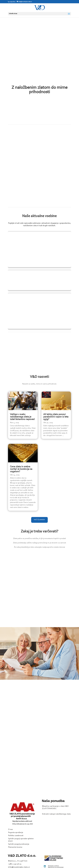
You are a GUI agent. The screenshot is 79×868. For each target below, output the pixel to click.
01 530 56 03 (12, 2)
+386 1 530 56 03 (15, 864)
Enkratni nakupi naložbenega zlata (56, 814)
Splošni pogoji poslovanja (19, 844)
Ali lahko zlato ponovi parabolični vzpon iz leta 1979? (56, 417)
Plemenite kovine (15, 847)
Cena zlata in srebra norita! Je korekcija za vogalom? (21, 469)
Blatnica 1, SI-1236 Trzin (18, 861)
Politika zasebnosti (16, 836)
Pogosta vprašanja (16, 833)
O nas (10, 829)
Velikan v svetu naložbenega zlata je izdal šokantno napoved (22, 417)
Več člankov (39, 520)
